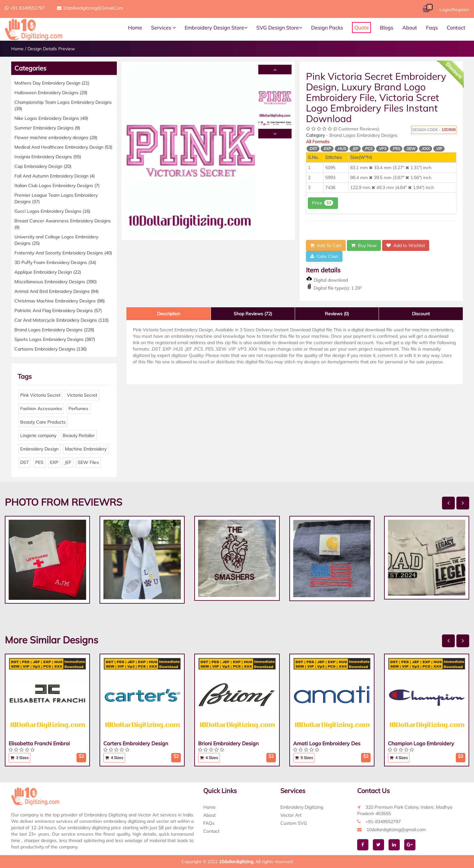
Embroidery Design (39, 449)
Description (169, 314)
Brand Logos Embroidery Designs (54, 330)
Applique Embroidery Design (48, 272)
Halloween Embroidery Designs (51, 93)
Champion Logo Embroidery (421, 743)
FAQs (209, 823)
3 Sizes (20, 758)
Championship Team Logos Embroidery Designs (63, 105)
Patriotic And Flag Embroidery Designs (58, 310)
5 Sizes (304, 758)
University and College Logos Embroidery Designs (56, 240)
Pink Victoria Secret (40, 395)
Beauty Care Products (43, 422)
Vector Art (291, 815)
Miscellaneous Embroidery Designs (56, 282)
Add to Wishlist (406, 245)
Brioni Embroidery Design (228, 743)
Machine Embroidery (86, 449)
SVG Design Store (279, 28)
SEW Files (88, 462)
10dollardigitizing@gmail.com (90, 8)
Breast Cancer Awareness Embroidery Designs (63, 224)
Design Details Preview (51, 49)
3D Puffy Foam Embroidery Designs (55, 262)
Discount (421, 314)
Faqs (432, 28)
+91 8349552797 (25, 8)
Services (163, 28)
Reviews (337, 314)
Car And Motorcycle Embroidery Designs (61, 320)
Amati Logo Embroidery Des (327, 743)
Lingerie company (38, 435)
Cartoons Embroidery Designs (51, 349)
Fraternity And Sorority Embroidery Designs (63, 253)
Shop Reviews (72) (253, 314)
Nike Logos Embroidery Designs (51, 118)
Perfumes (78, 409)
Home (135, 28)
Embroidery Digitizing (302, 807)
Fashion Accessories (41, 409)
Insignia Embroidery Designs (48, 157)
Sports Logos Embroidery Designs (55, 339)
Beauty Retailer (79, 435)
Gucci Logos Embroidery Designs (52, 211)
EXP (54, 462)
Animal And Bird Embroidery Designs (56, 291)
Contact (456, 28)
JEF (68, 462)
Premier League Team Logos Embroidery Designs (56, 198)
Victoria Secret (82, 395)
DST (24, 462)
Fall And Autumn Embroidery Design (55, 176)
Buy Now (364, 245)
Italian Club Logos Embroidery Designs (57, 186)
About (410, 28)
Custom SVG (294, 823)
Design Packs (327, 28)
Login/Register (454, 10)
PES (39, 462)
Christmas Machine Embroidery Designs (60, 301)
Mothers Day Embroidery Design (52, 83)
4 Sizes (114, 758)
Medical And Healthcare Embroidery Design (63, 147)
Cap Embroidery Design (43, 166)
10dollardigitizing (236, 862)
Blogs (387, 28)
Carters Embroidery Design (136, 743)
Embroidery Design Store (216, 28)
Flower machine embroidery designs (56, 137)
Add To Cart (326, 245)
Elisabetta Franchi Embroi (39, 743)
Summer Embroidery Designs (47, 128)
